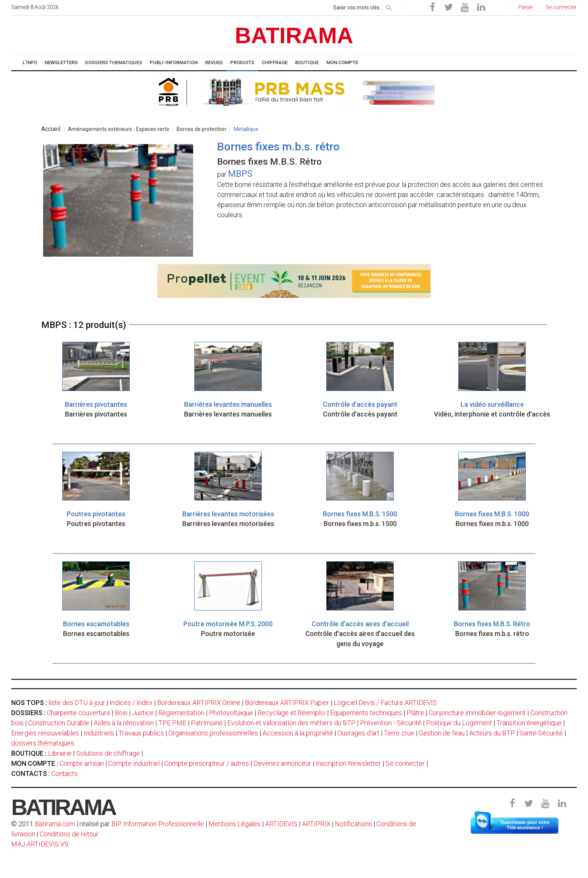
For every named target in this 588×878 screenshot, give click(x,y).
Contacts (64, 774)
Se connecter (405, 763)
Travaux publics (141, 733)
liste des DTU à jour (77, 703)
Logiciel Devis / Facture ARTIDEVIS (385, 703)
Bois (121, 713)
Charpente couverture (79, 713)
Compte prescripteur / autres (207, 763)
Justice (143, 713)
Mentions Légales (235, 824)
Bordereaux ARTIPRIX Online (199, 703)
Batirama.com (55, 824)
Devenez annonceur (282, 763)
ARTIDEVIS (281, 824)
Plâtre (415, 713)
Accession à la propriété (298, 733)
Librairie (60, 753)
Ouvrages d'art (358, 733)
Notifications (354, 824)
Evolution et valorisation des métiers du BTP (291, 723)
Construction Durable (59, 723)
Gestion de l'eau (442, 733)
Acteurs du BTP (492, 733)
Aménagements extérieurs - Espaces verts (118, 129)
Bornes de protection (201, 129)
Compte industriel (134, 763)
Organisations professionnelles (213, 733)
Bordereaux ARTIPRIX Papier (287, 703)
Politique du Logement (459, 723)
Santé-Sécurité (541, 733)
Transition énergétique (529, 723)
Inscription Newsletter (348, 763)
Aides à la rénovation (124, 723)
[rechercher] (389, 6)
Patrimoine (207, 723)
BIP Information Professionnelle (158, 824)
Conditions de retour (69, 834)
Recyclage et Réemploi (292, 713)
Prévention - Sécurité (391, 723)
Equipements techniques (366, 713)
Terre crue (399, 733)
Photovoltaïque (231, 713)
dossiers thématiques (43, 743)
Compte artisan (82, 763)
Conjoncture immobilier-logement (477, 713)
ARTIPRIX (316, 824)
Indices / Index (131, 703)
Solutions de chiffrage (108, 753)
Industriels (99, 733)
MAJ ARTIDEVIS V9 (40, 844)
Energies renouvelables (45, 733)
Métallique (246, 129)
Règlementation (181, 713)
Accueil (51, 129)
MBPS (240, 174)
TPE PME (172, 723)
